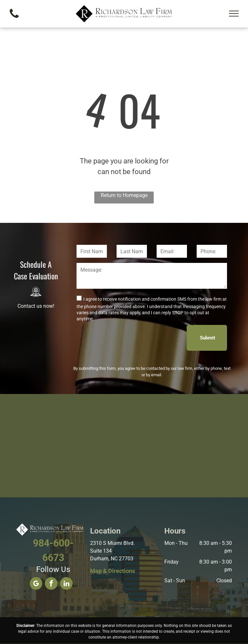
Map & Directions (113, 571)
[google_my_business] (36, 584)
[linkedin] (66, 584)
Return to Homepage (124, 195)
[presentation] (126, 338)
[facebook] (51, 584)
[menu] (234, 14)
